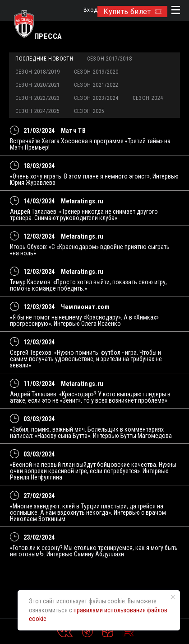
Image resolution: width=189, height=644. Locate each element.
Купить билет (132, 12)
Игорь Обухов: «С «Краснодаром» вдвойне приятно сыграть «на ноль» (90, 250)
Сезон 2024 (148, 98)
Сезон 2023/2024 (96, 98)
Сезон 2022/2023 (38, 98)
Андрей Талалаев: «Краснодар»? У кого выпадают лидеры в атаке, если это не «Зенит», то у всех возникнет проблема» (90, 397)
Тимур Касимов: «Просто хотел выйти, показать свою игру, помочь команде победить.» (88, 285)
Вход (90, 10)
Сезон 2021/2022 (96, 85)
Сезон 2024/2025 (38, 111)
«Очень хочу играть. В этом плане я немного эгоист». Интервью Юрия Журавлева (94, 179)
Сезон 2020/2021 (38, 85)
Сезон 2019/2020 (96, 72)
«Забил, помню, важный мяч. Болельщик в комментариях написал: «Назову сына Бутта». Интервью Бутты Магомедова (91, 432)
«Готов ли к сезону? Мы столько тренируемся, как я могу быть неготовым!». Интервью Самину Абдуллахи (94, 551)
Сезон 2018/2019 (38, 72)
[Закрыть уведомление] (173, 597)
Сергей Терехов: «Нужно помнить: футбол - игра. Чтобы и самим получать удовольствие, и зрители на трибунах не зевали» (86, 359)
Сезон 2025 (89, 111)
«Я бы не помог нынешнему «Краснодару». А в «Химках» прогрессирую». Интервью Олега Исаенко (84, 320)
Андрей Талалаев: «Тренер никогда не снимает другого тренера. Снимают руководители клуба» (84, 215)
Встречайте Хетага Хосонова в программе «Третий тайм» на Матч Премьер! (90, 144)
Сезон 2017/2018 (109, 59)
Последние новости (44, 59)
